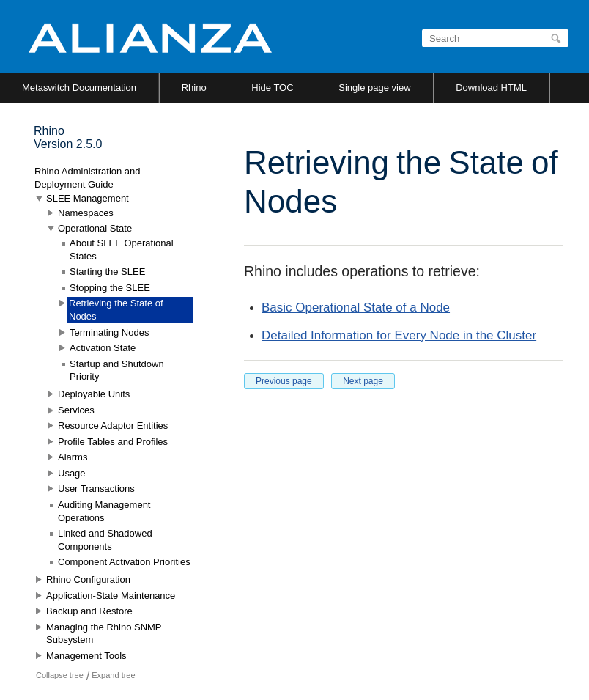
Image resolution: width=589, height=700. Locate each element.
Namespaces (86, 213)
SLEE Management (88, 198)
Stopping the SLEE (110, 288)
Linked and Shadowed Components (105, 540)
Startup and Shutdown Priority (117, 371)
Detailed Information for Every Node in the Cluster (399, 335)
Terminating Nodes (109, 332)
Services (76, 410)
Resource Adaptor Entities (113, 425)
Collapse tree (60, 675)
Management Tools (86, 656)
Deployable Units (94, 394)
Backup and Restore (89, 611)
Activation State (103, 348)
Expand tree (113, 675)
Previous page (284, 381)
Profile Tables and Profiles (113, 442)
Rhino (194, 88)
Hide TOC (272, 88)
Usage (72, 473)
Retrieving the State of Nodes (116, 310)
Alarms (73, 457)
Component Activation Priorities (124, 562)
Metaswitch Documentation (79, 88)
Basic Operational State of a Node (356, 307)
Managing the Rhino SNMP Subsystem (104, 634)
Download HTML (491, 88)
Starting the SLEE (107, 272)
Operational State (95, 228)
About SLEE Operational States (122, 250)
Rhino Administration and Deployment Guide (88, 178)
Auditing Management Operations (104, 511)
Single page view (374, 88)
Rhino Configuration (88, 579)
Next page (363, 381)
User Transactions (96, 489)
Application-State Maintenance (111, 596)
